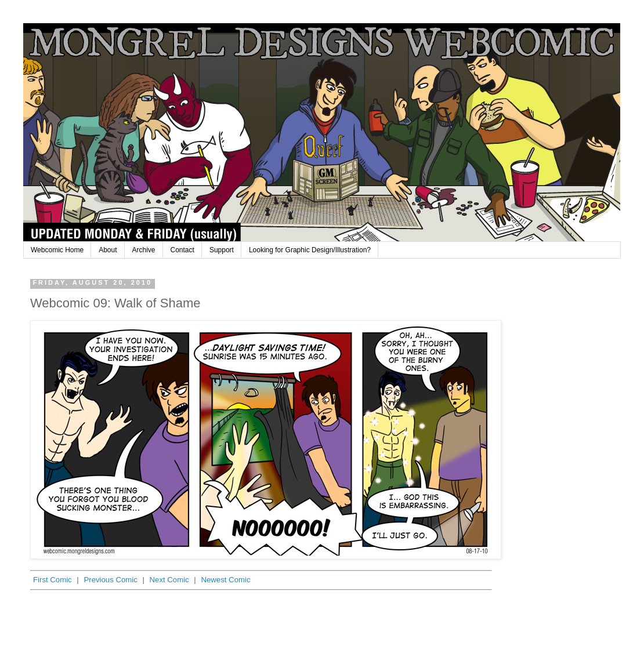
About (108, 250)
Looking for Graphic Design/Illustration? (310, 250)
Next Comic (169, 580)
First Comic (53, 580)
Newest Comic (225, 580)
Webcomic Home (57, 250)
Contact (182, 250)
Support (222, 250)
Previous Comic (110, 580)
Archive (144, 250)
